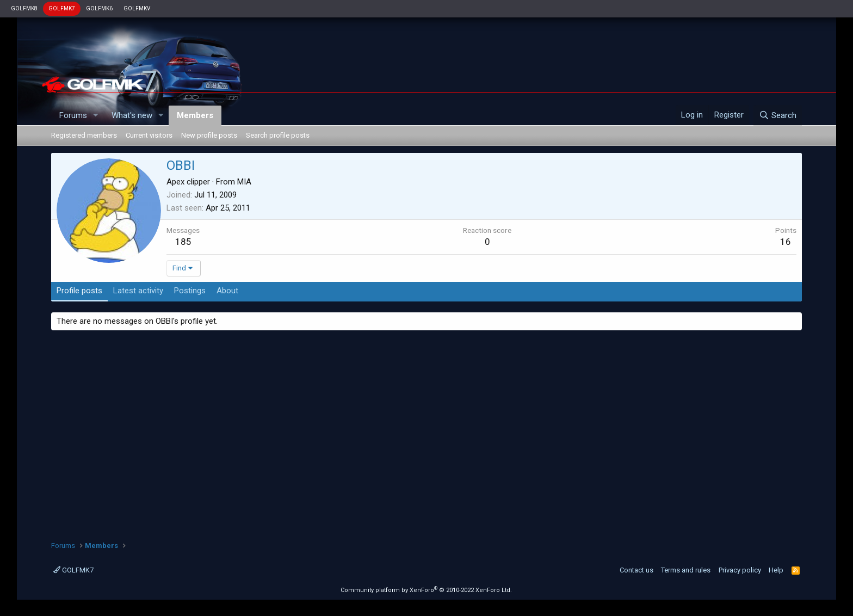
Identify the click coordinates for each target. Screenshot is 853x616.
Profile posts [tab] (79, 291)
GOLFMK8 (24, 8)
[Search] (778, 115)
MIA (244, 182)
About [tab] (227, 291)
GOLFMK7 (62, 8)
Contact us (636, 570)
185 (183, 242)
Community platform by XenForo (426, 590)
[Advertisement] (426, 432)
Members (195, 115)
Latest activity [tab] (138, 291)
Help (776, 570)
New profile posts (209, 135)
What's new (132, 115)
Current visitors (149, 135)
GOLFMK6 (99, 8)
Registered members (84, 135)
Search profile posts (278, 135)
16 (786, 242)
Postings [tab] (190, 291)
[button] (96, 116)
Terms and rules (686, 570)
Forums (73, 115)
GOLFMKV (137, 8)
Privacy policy (740, 570)
